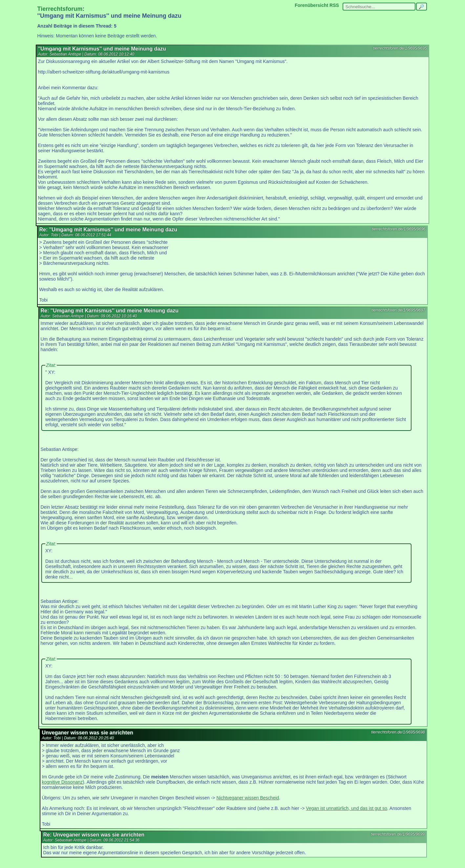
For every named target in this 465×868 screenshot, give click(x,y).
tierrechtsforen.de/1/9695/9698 (398, 732)
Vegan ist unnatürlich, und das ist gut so (347, 808)
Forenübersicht (311, 5)
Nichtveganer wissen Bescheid (248, 798)
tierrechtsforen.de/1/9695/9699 (398, 834)
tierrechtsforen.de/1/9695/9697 (398, 310)
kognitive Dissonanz (63, 782)
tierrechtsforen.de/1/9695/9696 (399, 229)
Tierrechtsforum (60, 9)
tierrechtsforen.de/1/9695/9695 (400, 48)
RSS (334, 5)
